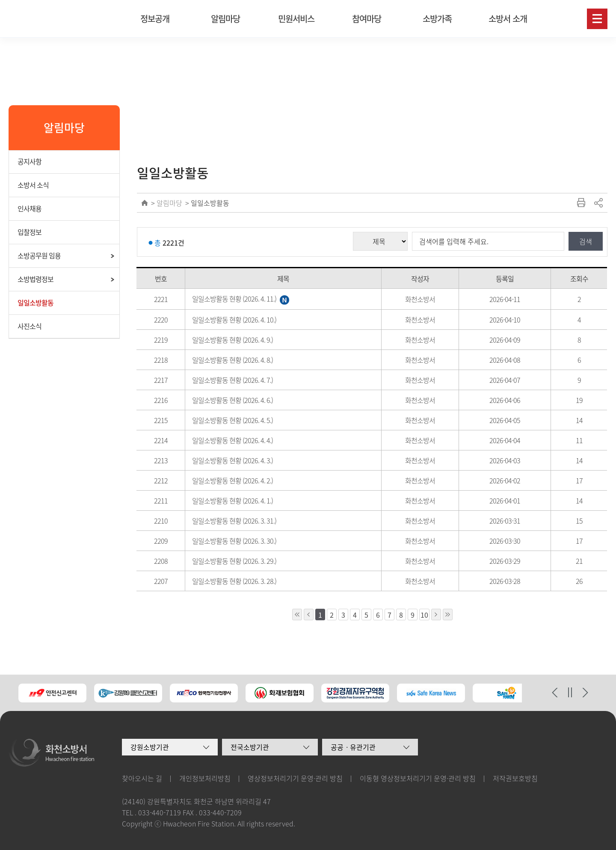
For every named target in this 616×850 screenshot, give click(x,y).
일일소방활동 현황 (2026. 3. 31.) (234, 521)
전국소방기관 (250, 747)
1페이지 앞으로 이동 (309, 615)
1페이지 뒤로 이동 (436, 615)
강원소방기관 (150, 747)
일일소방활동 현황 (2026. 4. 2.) (232, 480)
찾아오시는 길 (142, 778)
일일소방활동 (36, 302)
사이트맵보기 (597, 19)
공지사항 (30, 161)
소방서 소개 (508, 19)
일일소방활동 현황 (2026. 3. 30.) (234, 541)
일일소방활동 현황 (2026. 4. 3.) (232, 460)
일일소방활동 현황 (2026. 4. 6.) (232, 400)
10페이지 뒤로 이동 (448, 615)
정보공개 (155, 19)
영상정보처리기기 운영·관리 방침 (295, 778)
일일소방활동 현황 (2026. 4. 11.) (241, 299)
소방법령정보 (36, 279)
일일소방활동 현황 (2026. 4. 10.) (234, 320)
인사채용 (30, 208)
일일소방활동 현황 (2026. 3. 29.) (234, 561)
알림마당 (225, 19)
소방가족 (437, 19)
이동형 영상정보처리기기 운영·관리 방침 (418, 778)
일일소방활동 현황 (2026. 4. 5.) (232, 420)
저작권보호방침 (515, 778)
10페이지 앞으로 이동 (297, 615)
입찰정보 (30, 232)
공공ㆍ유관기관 (353, 747)
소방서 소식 (33, 185)
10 (424, 615)
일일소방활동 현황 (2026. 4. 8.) (232, 360)
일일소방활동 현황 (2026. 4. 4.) (232, 440)
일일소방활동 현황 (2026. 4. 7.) (232, 380)
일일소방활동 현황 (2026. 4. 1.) (232, 501)
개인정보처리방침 (205, 778)
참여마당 (367, 19)
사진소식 (30, 326)
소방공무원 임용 (39, 255)
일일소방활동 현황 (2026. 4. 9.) (232, 340)
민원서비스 (296, 19)
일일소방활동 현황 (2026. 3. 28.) (234, 581)
